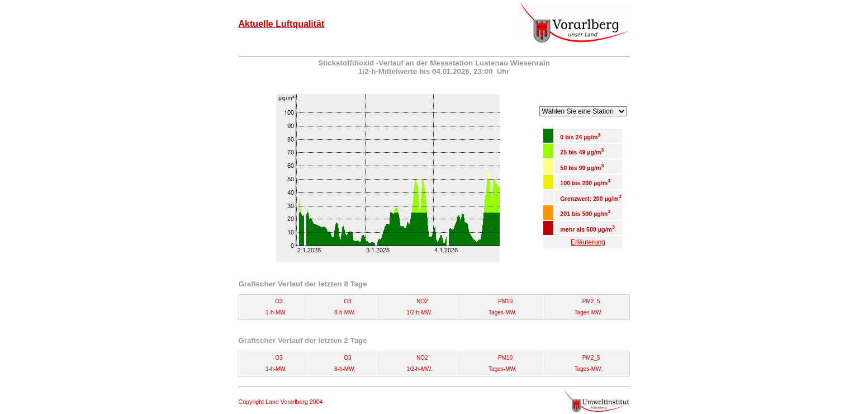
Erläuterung (588, 242)
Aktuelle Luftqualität (282, 24)
